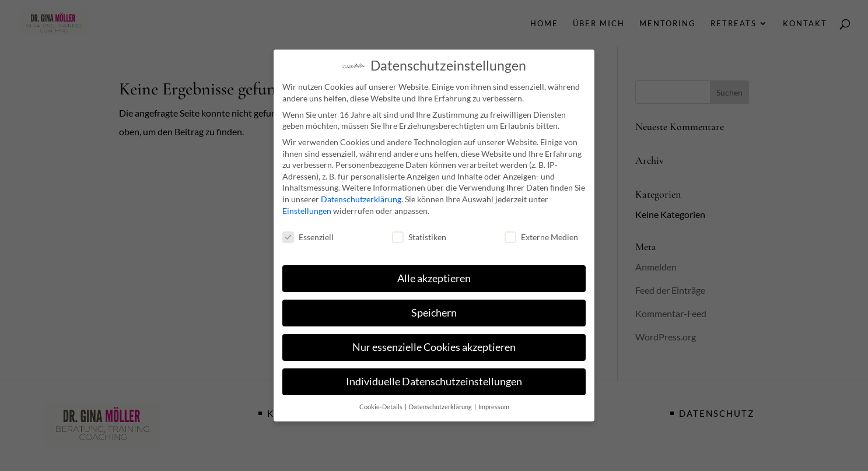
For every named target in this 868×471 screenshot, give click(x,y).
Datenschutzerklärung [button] (441, 404)
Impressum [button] (494, 404)
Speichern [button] (434, 310)
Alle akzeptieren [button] (434, 275)
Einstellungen (307, 208)
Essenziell (308, 234)
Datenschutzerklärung (361, 196)
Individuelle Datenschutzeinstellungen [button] (434, 379)
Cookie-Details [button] (381, 404)
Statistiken (419, 234)
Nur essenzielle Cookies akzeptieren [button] (434, 344)
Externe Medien (541, 234)
